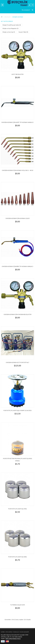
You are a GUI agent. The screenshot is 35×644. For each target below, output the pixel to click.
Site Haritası (9, 632)
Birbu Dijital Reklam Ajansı (13, 639)
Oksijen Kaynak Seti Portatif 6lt (17, 362)
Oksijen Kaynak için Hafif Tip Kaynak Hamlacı (17, 122)
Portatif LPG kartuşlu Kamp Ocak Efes (17, 410)
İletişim (3, 632)
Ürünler (7, 17)
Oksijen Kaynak (18, 17)
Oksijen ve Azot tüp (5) (9, 32)
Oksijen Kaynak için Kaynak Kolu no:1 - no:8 (17, 170)
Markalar (16, 632)
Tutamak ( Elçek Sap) (17, 605)
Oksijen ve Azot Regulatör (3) (11, 28)
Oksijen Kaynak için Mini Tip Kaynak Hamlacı (17, 266)
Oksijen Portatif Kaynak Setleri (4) (12, 25)
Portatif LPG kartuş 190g (17, 509)
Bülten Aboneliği (24, 632)
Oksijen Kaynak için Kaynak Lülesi (18, 218)
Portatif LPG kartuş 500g (17, 557)
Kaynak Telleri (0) (24, 32)
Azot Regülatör (17, 74)
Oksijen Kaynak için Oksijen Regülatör (18, 314)
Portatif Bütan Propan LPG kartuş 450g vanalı (17, 460)
